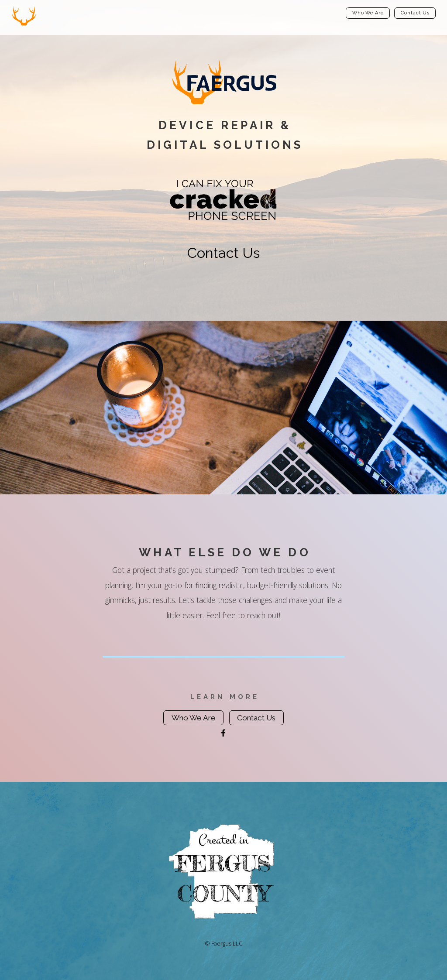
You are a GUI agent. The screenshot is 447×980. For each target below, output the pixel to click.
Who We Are (368, 13)
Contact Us (415, 13)
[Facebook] (223, 733)
